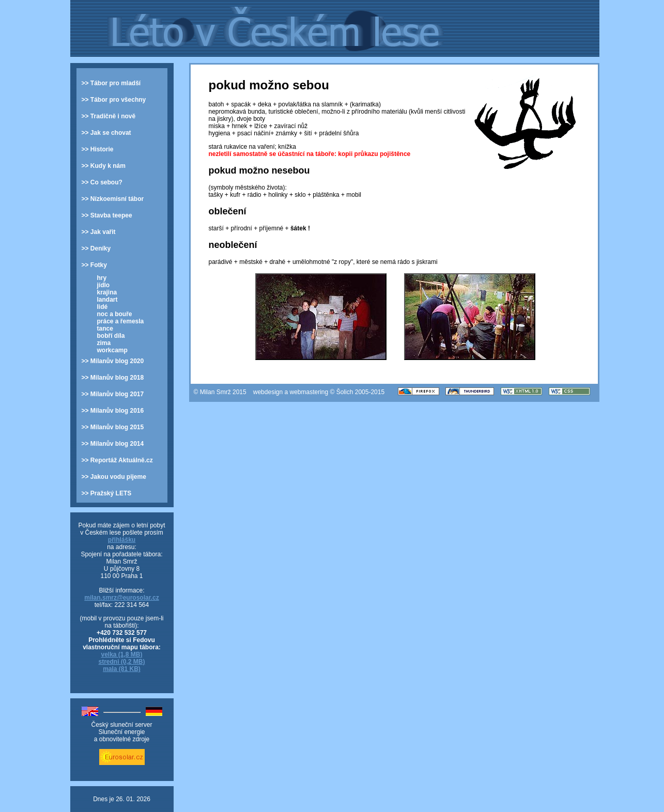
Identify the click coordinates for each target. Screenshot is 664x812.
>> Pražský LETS (107, 493)
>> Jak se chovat (106, 133)
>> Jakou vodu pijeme (114, 477)
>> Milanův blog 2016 (113, 411)
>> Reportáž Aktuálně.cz (117, 460)
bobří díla (111, 336)
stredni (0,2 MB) (121, 662)
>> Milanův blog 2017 (113, 394)
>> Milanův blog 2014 (113, 444)
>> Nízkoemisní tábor (113, 199)
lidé (103, 307)
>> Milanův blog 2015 (113, 427)
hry (102, 278)
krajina (107, 292)
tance (105, 329)
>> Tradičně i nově (109, 116)
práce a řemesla (121, 321)
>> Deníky (96, 248)
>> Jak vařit (99, 232)
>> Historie (98, 149)
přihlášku (122, 540)
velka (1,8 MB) (121, 654)
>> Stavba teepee (107, 215)
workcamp (112, 350)
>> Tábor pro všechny (114, 100)
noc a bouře (115, 314)
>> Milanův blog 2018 (113, 378)
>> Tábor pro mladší (111, 83)
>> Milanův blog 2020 (113, 361)
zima (104, 343)
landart (107, 300)
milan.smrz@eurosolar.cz (121, 598)
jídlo (104, 285)
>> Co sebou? (102, 182)
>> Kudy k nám (104, 166)
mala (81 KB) (122, 669)
